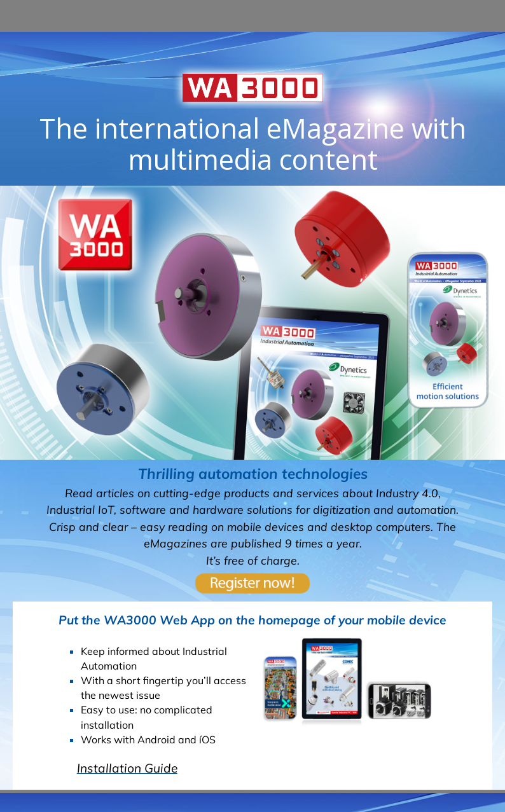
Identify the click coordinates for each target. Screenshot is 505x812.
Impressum (361, 691)
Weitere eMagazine (253, 411)
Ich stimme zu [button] (462, 778)
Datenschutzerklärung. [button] (273, 786)
